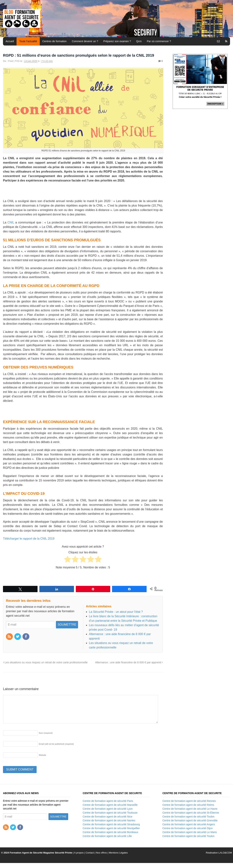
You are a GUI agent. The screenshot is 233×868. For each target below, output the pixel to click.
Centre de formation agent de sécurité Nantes (109, 820)
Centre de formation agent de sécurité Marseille (110, 805)
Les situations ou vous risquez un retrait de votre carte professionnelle (45, 662)
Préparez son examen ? (117, 41)
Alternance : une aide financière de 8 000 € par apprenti (129, 662)
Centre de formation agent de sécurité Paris (108, 801)
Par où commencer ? (159, 41)
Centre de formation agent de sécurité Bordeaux (110, 832)
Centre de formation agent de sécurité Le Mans (190, 832)
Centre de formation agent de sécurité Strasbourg (111, 824)
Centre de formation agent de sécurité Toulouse (110, 813)
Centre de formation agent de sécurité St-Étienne (191, 813)
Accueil (10, 41)
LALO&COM (225, 853)
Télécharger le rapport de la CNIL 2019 (29, 539)
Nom (46, 733)
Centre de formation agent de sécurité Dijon (188, 828)
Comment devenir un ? (85, 41)
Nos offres (101, 853)
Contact (90, 853)
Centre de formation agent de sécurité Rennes (189, 801)
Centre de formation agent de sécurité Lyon (108, 809)
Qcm (139, 41)
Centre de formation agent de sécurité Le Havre (190, 809)
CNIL (11, 222)
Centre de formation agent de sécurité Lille (107, 836)
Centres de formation (55, 41)
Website (43, 755)
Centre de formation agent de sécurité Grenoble (190, 820)
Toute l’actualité (28, 41)
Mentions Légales (118, 853)
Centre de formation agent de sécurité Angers (189, 824)
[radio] (68, 560)
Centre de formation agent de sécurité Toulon (188, 817)
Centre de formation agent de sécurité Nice (107, 817)
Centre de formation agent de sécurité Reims (188, 805)
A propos (79, 853)
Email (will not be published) (56, 744)
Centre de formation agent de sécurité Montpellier (111, 828)
